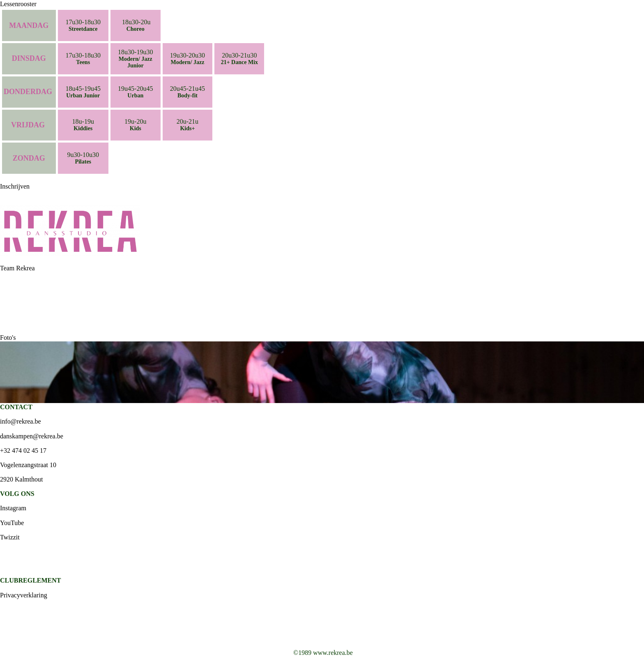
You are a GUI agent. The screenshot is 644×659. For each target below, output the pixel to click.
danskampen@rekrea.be (32, 436)
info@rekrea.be (21, 421)
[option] (322, 372)
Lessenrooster (18, 4)
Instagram (13, 508)
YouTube (12, 523)
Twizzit (10, 537)
